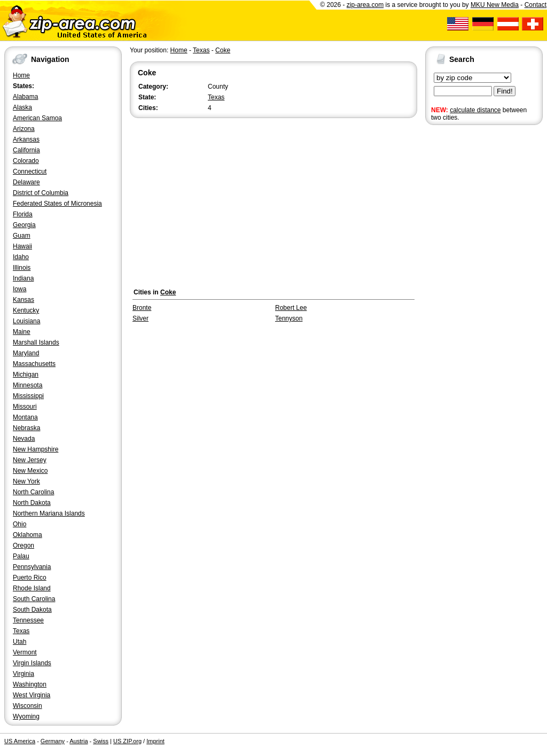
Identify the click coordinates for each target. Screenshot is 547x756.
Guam (22, 236)
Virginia (24, 674)
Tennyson (289, 318)
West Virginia (32, 695)
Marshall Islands (36, 342)
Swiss (101, 741)
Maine (22, 332)
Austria (79, 741)
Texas (21, 631)
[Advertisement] (468, 293)
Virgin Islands (32, 663)
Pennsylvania (32, 567)
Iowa (19, 289)
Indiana (23, 278)
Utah (19, 642)
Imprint (155, 741)
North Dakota (32, 503)
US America (20, 741)
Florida (23, 214)
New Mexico (30, 471)
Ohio (19, 524)
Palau (21, 556)
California (26, 150)
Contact (536, 5)
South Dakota (32, 610)
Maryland (26, 353)
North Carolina (33, 492)
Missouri (25, 407)
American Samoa (37, 118)
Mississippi (28, 396)
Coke (223, 50)
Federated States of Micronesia (57, 204)
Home (21, 75)
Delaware (26, 182)
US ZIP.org (127, 741)
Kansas (24, 300)
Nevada (24, 439)
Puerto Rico (30, 578)
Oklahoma (28, 535)
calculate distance (475, 110)
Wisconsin (28, 706)
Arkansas (26, 139)
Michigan (26, 375)
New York (26, 481)
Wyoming (26, 716)
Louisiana (26, 321)
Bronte (142, 308)
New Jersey (30, 460)
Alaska (22, 107)
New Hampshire (36, 449)
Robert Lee (291, 308)
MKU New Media (495, 5)
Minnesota (28, 385)
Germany (53, 741)
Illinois (22, 268)
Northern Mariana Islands (49, 513)
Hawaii (22, 246)
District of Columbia (41, 193)
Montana (25, 417)
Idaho (21, 257)
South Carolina (34, 599)
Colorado (26, 161)
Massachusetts (34, 364)
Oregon (24, 545)
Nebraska (26, 428)
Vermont (25, 652)
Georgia (24, 225)
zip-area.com (365, 5)
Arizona (24, 129)
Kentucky (26, 310)
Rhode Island (32, 588)
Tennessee (28, 620)
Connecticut (30, 172)
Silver (140, 318)
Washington (30, 684)
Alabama (25, 97)
